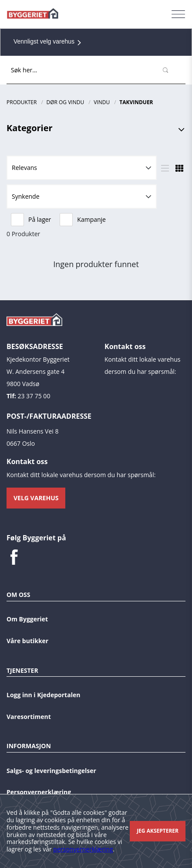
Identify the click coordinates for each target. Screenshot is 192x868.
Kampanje (83, 220)
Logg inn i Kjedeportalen (43, 695)
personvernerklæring (83, 849)
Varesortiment (29, 717)
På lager (31, 220)
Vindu (102, 102)
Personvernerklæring (39, 792)
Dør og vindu (65, 102)
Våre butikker (27, 641)
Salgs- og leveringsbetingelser (51, 771)
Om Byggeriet (27, 619)
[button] (82, 168)
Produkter (22, 102)
